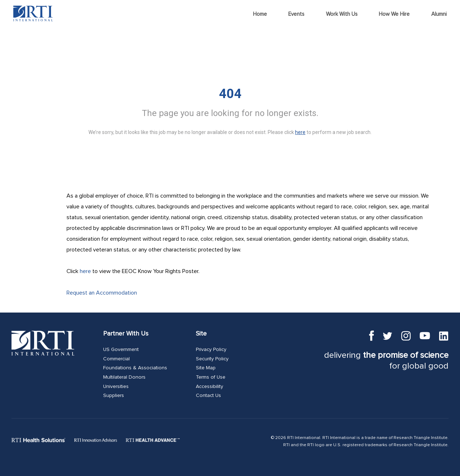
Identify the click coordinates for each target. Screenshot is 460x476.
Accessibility (210, 387)
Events (296, 14)
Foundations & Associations (135, 368)
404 (230, 94)
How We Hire (394, 14)
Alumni (439, 14)
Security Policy (212, 359)
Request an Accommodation (102, 293)
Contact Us (208, 396)
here (85, 271)
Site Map (206, 368)
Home (260, 14)
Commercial (116, 359)
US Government (121, 350)
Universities (116, 387)
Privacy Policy (211, 350)
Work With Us (342, 14)
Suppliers (114, 396)
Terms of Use (211, 377)
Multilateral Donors (124, 377)
